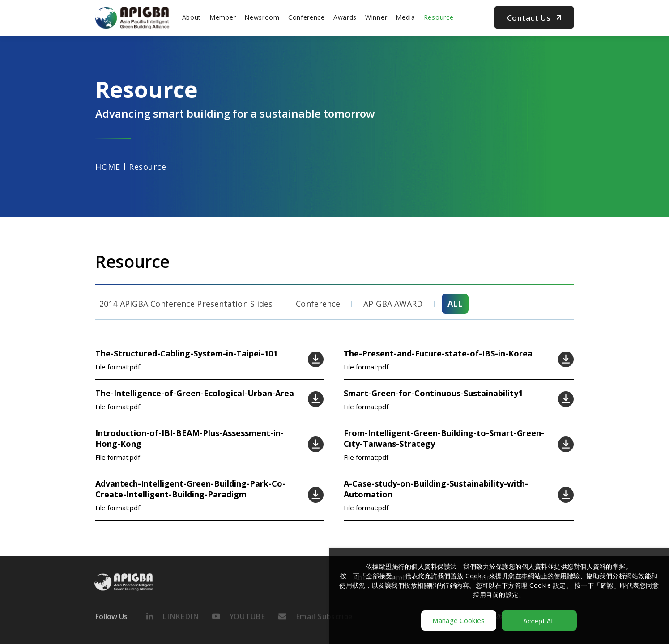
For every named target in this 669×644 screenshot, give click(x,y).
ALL (455, 304)
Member (223, 17)
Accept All (539, 621)
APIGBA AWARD (393, 304)
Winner (376, 17)
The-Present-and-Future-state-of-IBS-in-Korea (438, 353)
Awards (345, 17)
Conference (307, 17)
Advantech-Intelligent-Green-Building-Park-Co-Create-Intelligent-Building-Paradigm (190, 489)
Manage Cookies (458, 620)
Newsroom (262, 17)
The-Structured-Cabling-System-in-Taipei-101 (186, 353)
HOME (108, 167)
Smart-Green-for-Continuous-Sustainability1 (433, 393)
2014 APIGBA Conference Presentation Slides (186, 304)
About (192, 17)
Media (405, 17)
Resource (439, 17)
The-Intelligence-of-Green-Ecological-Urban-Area (195, 393)
